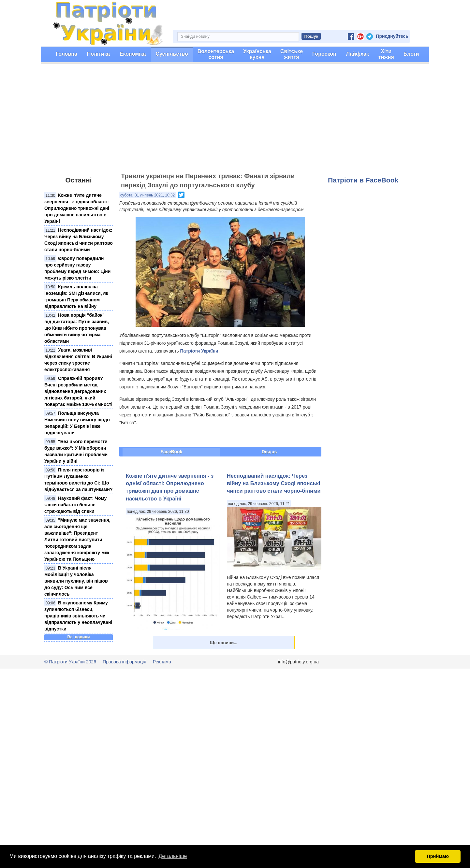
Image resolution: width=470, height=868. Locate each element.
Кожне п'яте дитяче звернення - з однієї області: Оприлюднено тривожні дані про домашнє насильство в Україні (77, 208)
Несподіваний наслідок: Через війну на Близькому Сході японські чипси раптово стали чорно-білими (274, 483)
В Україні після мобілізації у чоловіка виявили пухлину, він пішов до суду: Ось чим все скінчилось (76, 581)
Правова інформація (125, 662)
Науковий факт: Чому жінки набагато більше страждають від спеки (75, 505)
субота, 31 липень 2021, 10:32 (147, 195)
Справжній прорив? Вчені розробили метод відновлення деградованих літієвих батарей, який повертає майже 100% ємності (78, 391)
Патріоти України (199, 351)
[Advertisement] (235, 121)
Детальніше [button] (173, 856)
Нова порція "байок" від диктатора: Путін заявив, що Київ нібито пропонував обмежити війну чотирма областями (77, 328)
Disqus (269, 452)
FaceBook (172, 452)
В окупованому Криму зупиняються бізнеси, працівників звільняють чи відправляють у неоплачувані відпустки (78, 616)
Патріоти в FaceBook (363, 180)
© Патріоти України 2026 (70, 662)
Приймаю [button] (438, 856)
